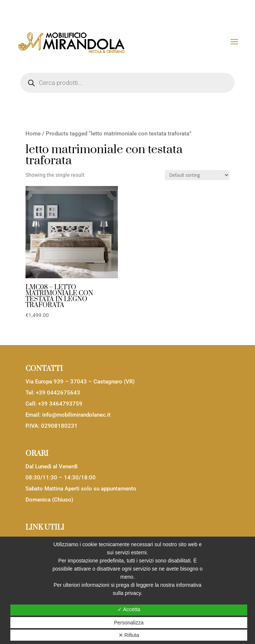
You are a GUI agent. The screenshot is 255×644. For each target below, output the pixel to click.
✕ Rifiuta (129, 635)
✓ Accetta (129, 609)
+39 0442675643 (58, 393)
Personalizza (129, 623)
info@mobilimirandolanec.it (76, 415)
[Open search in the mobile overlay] (127, 83)
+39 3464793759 (60, 404)
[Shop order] (197, 175)
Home (33, 134)
